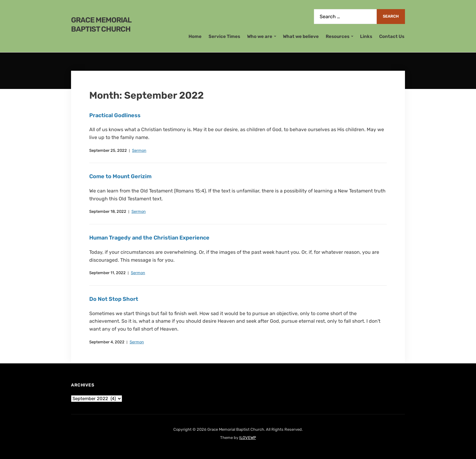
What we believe (301, 36)
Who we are (260, 36)
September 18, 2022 (108, 211)
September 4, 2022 (107, 342)
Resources (338, 36)
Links (366, 36)
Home (195, 36)
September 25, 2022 (108, 150)
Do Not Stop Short (114, 299)
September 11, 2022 (107, 273)
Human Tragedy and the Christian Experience (149, 238)
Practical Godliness (115, 115)
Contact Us (392, 36)
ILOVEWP (248, 438)
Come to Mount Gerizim (120, 176)
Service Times (224, 36)
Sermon (139, 150)
